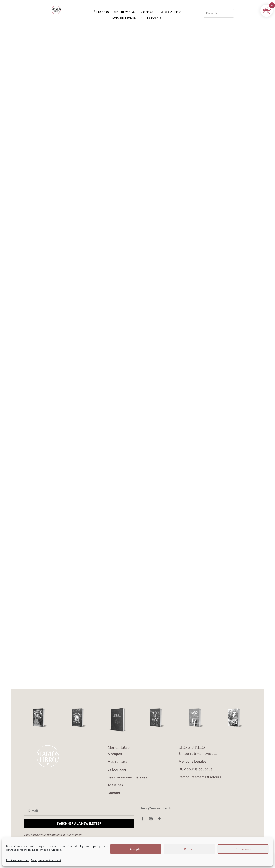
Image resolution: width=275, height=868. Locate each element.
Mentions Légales (193, 761)
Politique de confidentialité (46, 860)
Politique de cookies (18, 860)
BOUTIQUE (148, 12)
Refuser (189, 849)
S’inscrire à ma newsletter (199, 754)
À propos (115, 754)
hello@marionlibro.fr (156, 808)
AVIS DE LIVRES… (125, 18)
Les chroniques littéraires (127, 777)
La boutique (117, 769)
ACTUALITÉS (171, 12)
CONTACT (155, 18)
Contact (114, 793)
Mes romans (117, 762)
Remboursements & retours (200, 777)
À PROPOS (101, 12)
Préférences (243, 849)
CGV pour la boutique (196, 769)
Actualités (115, 785)
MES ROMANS (124, 12)
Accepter (136, 849)
